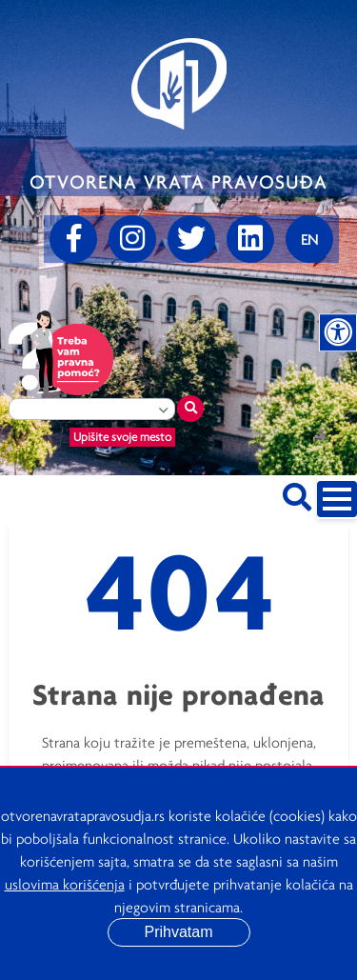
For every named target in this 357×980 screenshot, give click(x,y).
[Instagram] (132, 239)
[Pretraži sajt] (297, 494)
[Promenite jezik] (309, 239)
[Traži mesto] (190, 409)
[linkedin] (250, 239)
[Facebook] (73, 239)
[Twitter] (191, 239)
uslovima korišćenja (65, 884)
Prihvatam (178, 932)
